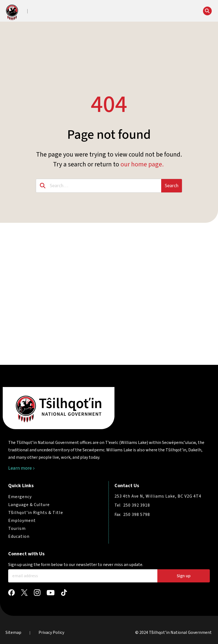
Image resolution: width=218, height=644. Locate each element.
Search (172, 186)
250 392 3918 (137, 505)
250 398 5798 (137, 515)
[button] (44, 11)
